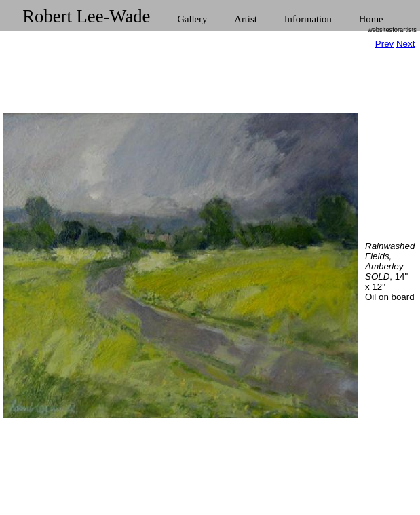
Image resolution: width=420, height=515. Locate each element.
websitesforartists (392, 30)
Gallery (192, 19)
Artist (245, 19)
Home (371, 19)
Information (308, 19)
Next (405, 44)
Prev (384, 44)
